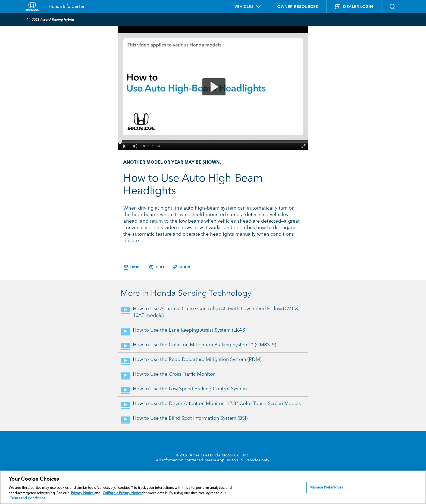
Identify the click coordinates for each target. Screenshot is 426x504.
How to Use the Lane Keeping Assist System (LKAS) (190, 330)
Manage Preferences (326, 488)
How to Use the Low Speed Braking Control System (190, 389)
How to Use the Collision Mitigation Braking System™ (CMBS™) (204, 345)
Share (182, 267)
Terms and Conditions (28, 498)
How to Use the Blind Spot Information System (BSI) (190, 418)
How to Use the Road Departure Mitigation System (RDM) (197, 360)
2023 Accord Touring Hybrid (50, 19)
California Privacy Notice (123, 493)
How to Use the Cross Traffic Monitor (174, 374)
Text (157, 267)
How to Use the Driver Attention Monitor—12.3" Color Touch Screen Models (217, 404)
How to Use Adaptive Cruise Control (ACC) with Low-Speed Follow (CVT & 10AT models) (216, 312)
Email (132, 267)
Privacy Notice (83, 493)
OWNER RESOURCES (298, 7)
